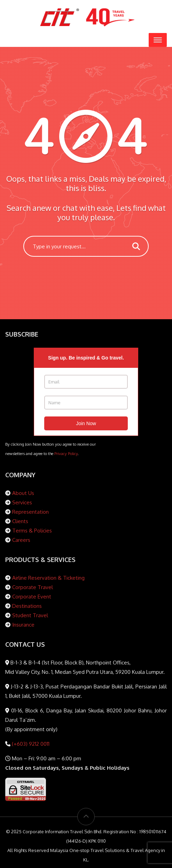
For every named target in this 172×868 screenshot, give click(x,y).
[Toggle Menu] (158, 40)
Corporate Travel (33, 587)
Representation (30, 512)
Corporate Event (32, 597)
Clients (20, 521)
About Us (23, 493)
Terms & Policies (32, 531)
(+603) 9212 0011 (30, 744)
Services (22, 502)
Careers (21, 540)
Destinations (27, 606)
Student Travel (30, 615)
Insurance (23, 625)
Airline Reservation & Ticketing (48, 578)
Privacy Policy (66, 453)
